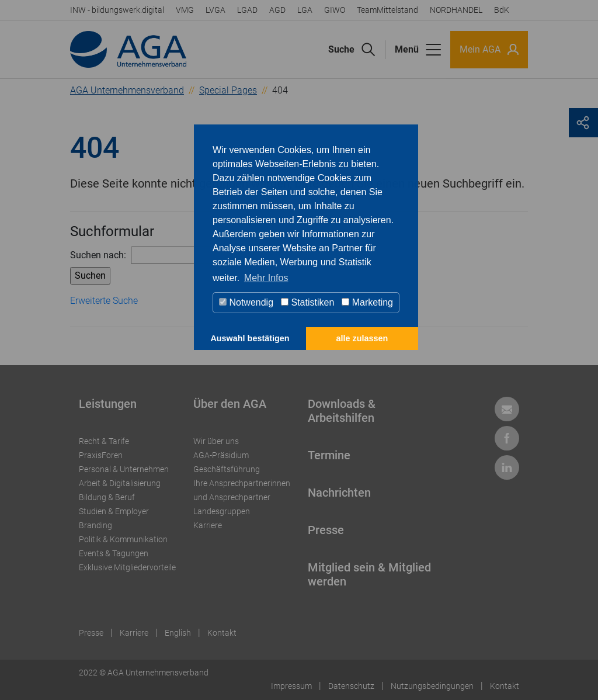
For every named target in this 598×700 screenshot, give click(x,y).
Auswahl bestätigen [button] (250, 338)
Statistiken (307, 302)
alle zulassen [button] (362, 338)
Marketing (367, 302)
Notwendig (246, 302)
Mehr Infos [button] (266, 278)
